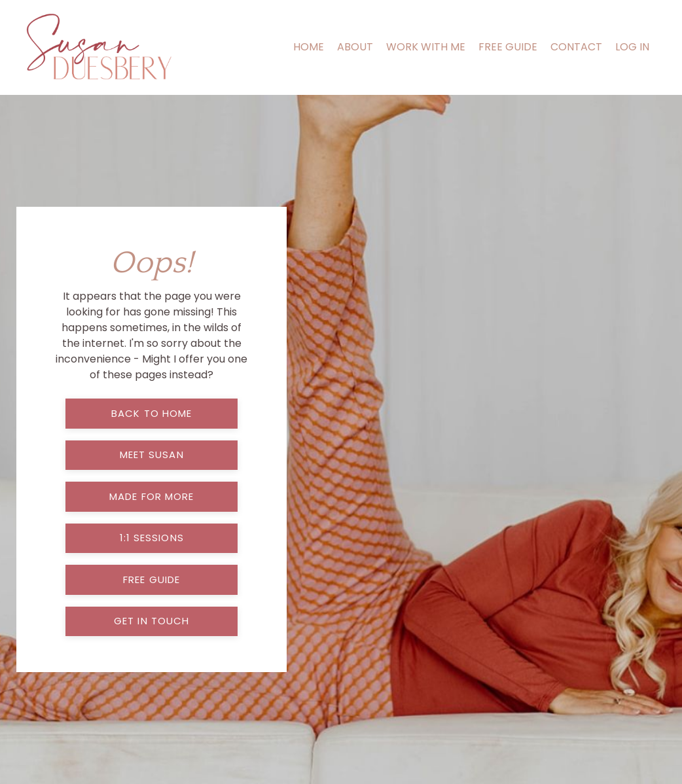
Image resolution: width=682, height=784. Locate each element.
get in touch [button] (152, 621)
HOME (309, 47)
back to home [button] (152, 413)
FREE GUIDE (508, 47)
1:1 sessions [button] (152, 538)
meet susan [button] (152, 454)
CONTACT (576, 47)
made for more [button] (152, 496)
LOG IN (632, 47)
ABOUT (355, 47)
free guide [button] (152, 579)
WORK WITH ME (426, 47)
